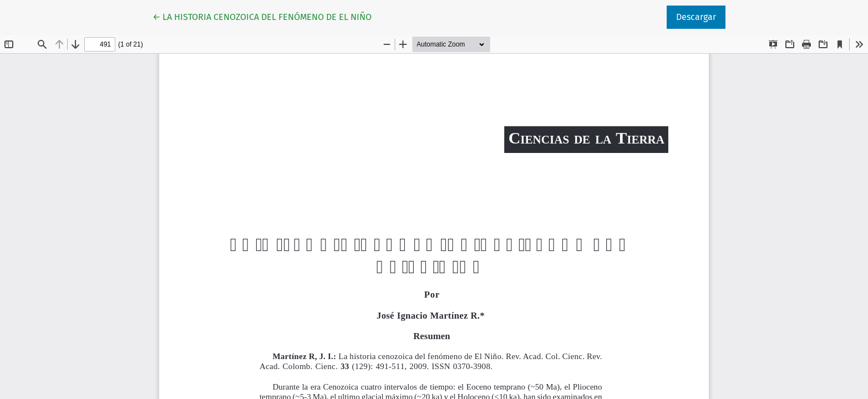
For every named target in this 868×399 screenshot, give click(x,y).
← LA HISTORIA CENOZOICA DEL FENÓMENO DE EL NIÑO (262, 16)
